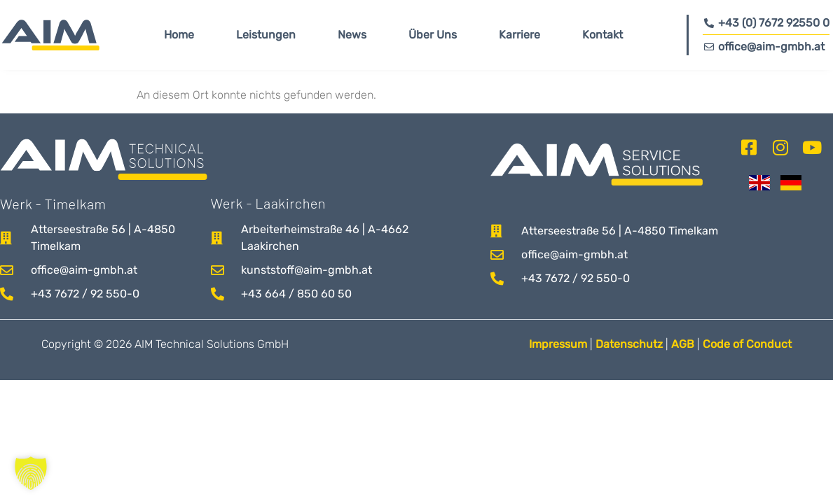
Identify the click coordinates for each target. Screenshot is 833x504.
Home (179, 35)
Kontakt (603, 35)
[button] (31, 473)
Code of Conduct (747, 344)
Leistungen (266, 35)
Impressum (558, 344)
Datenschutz (629, 344)
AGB (684, 344)
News (352, 35)
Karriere (519, 35)
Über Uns (433, 35)
